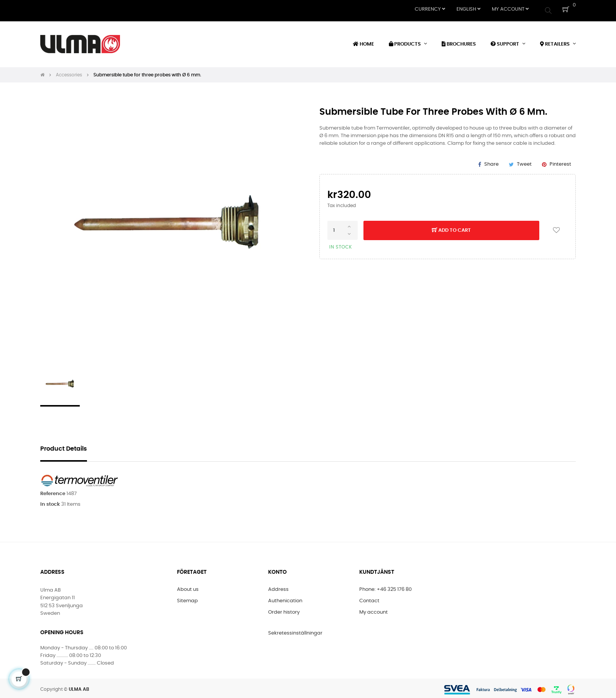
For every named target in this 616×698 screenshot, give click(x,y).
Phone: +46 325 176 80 (385, 587)
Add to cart (451, 228)
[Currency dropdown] (430, 9)
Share (491, 162)
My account (374, 610)
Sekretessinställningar (295, 631)
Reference (53, 491)
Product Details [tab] (64, 446)
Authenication (285, 599)
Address (278, 587)
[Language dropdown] (468, 9)
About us (188, 587)
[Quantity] (343, 228)
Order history (284, 610)
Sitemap (187, 599)
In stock (50, 502)
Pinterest (560, 162)
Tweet (524, 162)
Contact (369, 599)
